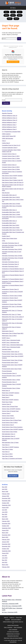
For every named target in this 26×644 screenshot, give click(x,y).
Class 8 (16, 19)
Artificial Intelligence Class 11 (10, 118)
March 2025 (5, 519)
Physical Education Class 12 (9, 382)
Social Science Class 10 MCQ (10, 423)
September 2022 (6, 551)
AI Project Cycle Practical (13, 632)
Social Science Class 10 (8, 418)
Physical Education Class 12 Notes (11, 388)
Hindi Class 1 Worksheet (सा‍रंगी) (10, 604)
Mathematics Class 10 (8, 331)
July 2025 (4, 510)
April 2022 (5, 562)
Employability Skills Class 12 (9, 221)
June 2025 (5, 512)
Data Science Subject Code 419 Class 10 (13, 183)
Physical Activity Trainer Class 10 (11, 352)
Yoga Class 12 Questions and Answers (12, 459)
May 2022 (5, 560)
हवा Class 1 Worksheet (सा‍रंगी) (10, 612)
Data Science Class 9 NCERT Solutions (12, 176)
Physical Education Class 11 (9, 373)
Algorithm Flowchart (7, 113)
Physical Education (7, 371)
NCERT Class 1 (6, 338)
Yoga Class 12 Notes (7, 456)
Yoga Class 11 (6, 445)
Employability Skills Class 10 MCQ (11, 197)
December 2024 (6, 524)
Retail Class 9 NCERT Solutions (10, 400)
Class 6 (20, 15)
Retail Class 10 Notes (8, 395)
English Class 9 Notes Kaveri (10, 238)
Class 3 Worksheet (13, 630)
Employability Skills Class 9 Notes (11, 228)
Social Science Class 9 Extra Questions (12, 427)
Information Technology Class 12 (10, 264)
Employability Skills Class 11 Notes (11, 215)
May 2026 (5, 487)
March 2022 (5, 565)
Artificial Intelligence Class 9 (9, 129)
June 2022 (5, 558)
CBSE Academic (6, 134)
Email (3, 100)
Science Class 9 (6, 413)
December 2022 (6, 544)
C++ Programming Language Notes (11, 132)
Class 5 (13, 15)
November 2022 (6, 546)
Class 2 (13, 12)
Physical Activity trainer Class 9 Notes (12, 369)
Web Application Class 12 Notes (10, 443)
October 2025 (6, 503)
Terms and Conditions (16, 620)
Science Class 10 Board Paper (10, 407)
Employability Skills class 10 (9, 195)
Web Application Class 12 (9, 436)
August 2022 (5, 553)
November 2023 (6, 535)
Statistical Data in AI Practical (13, 634)
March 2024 (5, 533)
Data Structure (6, 193)
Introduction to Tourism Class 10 (10, 289)
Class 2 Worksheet (18, 627)
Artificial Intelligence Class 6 (9, 122)
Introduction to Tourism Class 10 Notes (12, 296)
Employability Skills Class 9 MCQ (11, 225)
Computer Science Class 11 (9, 154)
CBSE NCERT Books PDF (9, 136)
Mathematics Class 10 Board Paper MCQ (13, 333)
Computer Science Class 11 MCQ (11, 156)
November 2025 (6, 501)
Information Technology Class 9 (10, 267)
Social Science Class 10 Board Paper (12, 420)
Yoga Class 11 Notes (7, 449)
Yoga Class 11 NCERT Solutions (10, 447)
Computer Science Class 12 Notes (11, 169)
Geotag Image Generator (13, 625)
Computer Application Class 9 (10, 148)
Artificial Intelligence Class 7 (9, 125)
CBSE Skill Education (8, 138)
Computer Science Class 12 (9, 165)
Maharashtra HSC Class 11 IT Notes (11, 315)
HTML (4, 241)
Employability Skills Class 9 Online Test (12, 230)
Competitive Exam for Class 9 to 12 (11, 145)
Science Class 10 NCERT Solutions (11, 409)
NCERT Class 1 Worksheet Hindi (11, 343)
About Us (6, 617)
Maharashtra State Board (13, 636)
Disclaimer (8, 620)
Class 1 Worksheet (8, 627)
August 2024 (5, 530)
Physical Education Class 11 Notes (11, 380)
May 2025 (5, 514)
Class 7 (10, 19)
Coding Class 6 (6, 143)
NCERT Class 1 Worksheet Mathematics (12, 345)
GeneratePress (13, 642)
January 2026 (6, 496)
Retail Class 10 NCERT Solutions (11, 393)
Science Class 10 (6, 404)
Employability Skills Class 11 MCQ (11, 212)
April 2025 (5, 517)
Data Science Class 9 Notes (9, 178)
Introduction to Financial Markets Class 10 (13, 269)
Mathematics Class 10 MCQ (9, 336)
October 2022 (6, 549)
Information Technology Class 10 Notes (12, 256)
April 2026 (5, 489)
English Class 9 (6, 236)
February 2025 (6, 521)
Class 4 (6, 15)
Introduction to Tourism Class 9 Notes (12, 304)
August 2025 (5, 508)
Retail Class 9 (6, 397)
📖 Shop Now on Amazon (13, 62)
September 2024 (6, 528)
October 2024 (6, 526)
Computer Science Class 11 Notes (11, 158)
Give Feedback (13, 476)
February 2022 (6, 567)
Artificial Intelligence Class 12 (10, 120)
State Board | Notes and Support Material (13, 638)
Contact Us (12, 617)
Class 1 (6, 12)
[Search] (19, 39)
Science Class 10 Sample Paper (10, 411)
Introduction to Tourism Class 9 (10, 298)
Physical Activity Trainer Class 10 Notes (12, 360)
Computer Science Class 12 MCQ (11, 167)
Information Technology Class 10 (10, 243)
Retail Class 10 (6, 391)
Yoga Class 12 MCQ (7, 454)
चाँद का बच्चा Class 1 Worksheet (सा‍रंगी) (12, 606)
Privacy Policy (19, 617)
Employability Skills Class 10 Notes (11, 204)
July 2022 (4, 556)
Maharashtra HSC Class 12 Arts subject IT (13, 317)
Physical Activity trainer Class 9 (10, 363)
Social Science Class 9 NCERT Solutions (13, 429)
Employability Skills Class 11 (9, 210)
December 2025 (6, 498)
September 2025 (6, 505)
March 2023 (5, 537)
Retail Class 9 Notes (7, 402)
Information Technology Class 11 (10, 262)
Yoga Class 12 (6, 452)
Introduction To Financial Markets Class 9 (13, 279)
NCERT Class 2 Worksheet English (11, 347)
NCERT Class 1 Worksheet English (11, 340)
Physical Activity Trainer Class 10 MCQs (12, 354)
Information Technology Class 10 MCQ (12, 249)
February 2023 (6, 540)
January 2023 (6, 542)
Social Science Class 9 (8, 425)
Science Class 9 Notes (8, 416)
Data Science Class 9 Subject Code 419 (12, 180)
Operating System (7, 349)
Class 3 (20, 12)
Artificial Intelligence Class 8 (9, 127)
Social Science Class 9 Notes (10, 432)
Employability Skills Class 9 (9, 223)
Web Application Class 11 (9, 434)
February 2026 (6, 494)
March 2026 (5, 492)
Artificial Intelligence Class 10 (10, 116)
